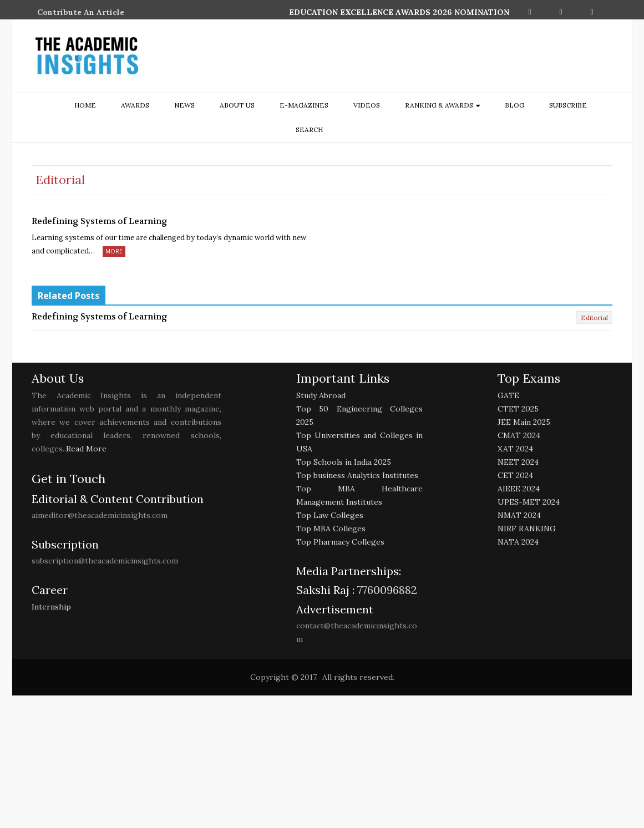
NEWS (184, 105)
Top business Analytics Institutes (357, 475)
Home (85, 105)
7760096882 (386, 590)
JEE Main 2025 (524, 422)
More (114, 251)
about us (237, 105)
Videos (367, 105)
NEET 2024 (518, 462)
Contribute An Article (81, 12)
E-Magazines (304, 105)
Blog (514, 105)
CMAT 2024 (519, 435)
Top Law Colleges (330, 515)
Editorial (594, 318)
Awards (135, 105)
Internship (51, 607)
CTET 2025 (518, 409)
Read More (86, 449)
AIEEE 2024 (519, 489)
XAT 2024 (515, 449)
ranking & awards (439, 105)
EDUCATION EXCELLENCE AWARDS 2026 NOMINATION (399, 12)
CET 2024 (515, 475)
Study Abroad (321, 395)
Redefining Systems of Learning (100, 221)
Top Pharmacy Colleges (340, 542)
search (309, 129)
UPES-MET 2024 (529, 502)
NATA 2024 (518, 542)
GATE (508, 395)
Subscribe (568, 105)
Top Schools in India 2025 (344, 462)
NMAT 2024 (519, 515)
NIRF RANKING (527, 529)
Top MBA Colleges (331, 529)
